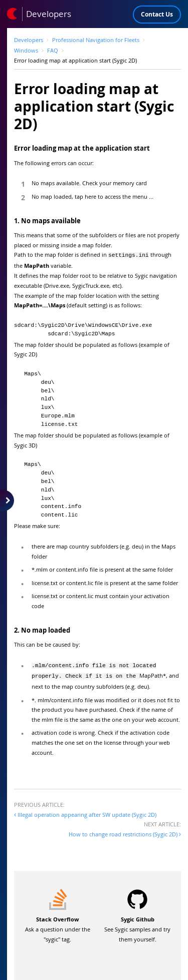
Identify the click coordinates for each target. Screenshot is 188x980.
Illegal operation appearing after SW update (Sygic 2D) (85, 812)
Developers (29, 40)
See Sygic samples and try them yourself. (137, 926)
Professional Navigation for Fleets (96, 40)
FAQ (53, 50)
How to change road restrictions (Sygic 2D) (125, 831)
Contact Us (157, 14)
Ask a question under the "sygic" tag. (58, 926)
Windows (26, 50)
